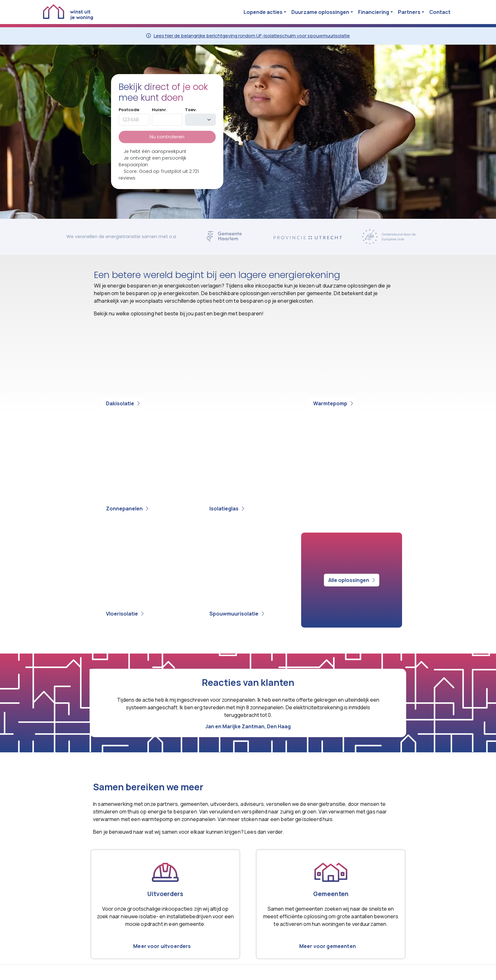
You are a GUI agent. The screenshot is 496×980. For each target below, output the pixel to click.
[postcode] (134, 120)
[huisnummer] (167, 120)
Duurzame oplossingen (320, 12)
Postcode (129, 110)
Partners (409, 12)
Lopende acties (263, 12)
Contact (440, 12)
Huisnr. (159, 110)
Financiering (374, 12)
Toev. (191, 110)
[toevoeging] (200, 120)
